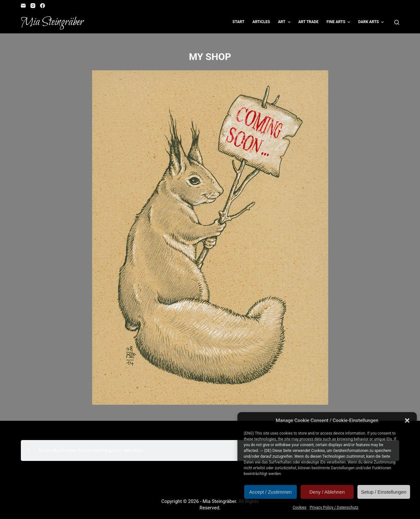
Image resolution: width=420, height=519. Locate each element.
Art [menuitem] (285, 22)
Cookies (300, 507)
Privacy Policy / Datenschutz (334, 507)
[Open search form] (397, 22)
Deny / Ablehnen (327, 492)
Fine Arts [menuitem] (339, 22)
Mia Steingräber (52, 22)
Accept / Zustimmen (271, 492)
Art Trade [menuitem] (309, 22)
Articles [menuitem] (261, 22)
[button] (407, 420)
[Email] (23, 6)
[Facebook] (43, 6)
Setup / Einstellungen (384, 492)
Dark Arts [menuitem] (372, 22)
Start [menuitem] (239, 22)
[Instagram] (33, 6)
